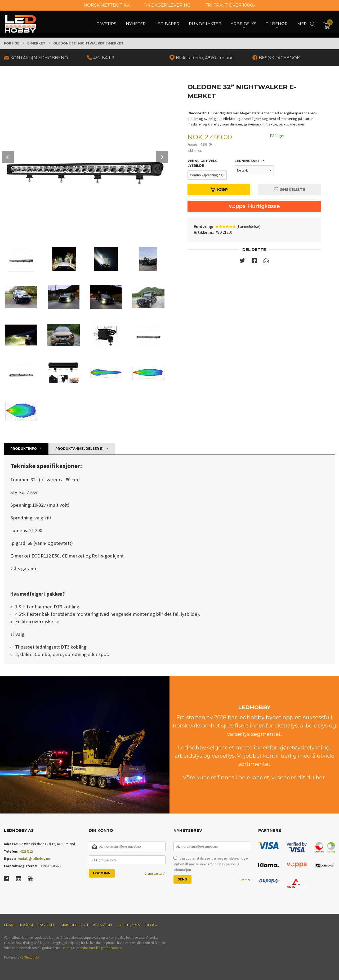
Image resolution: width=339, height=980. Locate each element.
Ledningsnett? (249, 161)
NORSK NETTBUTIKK (107, 5)
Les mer (245, 880)
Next (162, 157)
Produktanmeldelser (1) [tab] (79, 449)
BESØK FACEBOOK (279, 58)
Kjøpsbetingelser (38, 925)
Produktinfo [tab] (24, 449)
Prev (8, 157)
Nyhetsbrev (129, 925)
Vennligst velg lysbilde (203, 163)
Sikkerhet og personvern (86, 925)
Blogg (152, 925)
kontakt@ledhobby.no (34, 859)
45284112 (26, 851)
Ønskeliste (289, 190)
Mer (302, 24)
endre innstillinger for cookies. (101, 948)
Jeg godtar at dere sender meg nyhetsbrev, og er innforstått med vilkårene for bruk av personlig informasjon (211, 864)
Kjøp (219, 190)
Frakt (10, 925)
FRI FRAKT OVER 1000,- (230, 5)
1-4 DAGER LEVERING (168, 5)
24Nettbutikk (31, 957)
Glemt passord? (155, 873)
